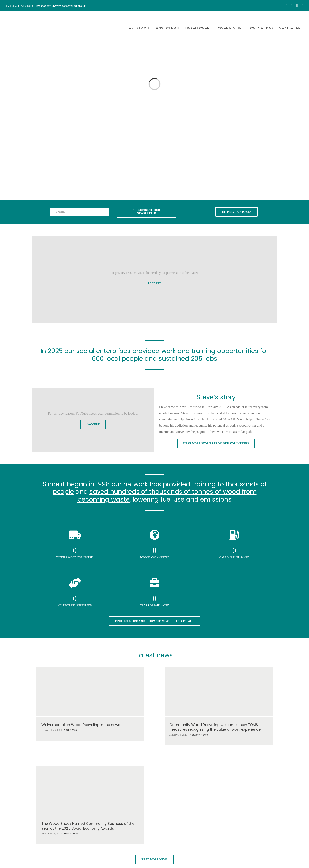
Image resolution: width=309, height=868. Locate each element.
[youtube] (297, 6)
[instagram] (292, 6)
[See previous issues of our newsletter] (236, 212)
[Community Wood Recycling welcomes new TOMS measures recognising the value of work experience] (219, 692)
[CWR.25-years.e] (21, 15)
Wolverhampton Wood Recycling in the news (81, 725)
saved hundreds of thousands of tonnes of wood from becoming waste (167, 495)
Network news (199, 735)
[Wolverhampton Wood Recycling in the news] (90, 692)
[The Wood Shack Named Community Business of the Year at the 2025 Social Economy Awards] (90, 791)
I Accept (154, 284)
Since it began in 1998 (76, 484)
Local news (70, 730)
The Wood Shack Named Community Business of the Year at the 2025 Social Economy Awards (88, 826)
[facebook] (286, 6)
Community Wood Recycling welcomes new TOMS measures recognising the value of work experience (215, 727)
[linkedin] (302, 6)
